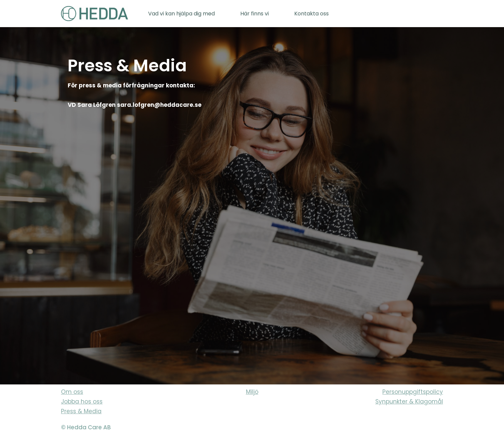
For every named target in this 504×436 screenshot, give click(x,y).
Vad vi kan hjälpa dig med (181, 14)
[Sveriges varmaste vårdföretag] (94, 14)
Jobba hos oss (82, 402)
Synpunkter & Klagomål (409, 402)
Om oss (72, 392)
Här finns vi (255, 14)
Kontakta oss (311, 14)
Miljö (252, 392)
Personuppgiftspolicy (413, 392)
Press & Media (81, 411)
